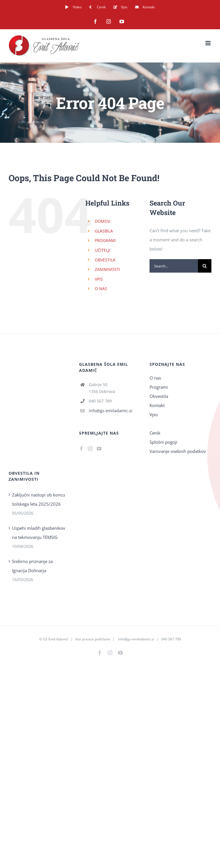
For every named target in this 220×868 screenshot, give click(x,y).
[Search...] (174, 266)
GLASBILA (104, 231)
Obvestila (159, 396)
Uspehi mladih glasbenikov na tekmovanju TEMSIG (39, 533)
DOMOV (102, 221)
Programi (159, 387)
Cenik (155, 433)
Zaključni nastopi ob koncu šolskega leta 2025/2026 (39, 499)
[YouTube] (99, 449)
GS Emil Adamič (56, 639)
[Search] (205, 266)
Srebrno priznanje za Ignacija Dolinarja (32, 566)
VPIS (99, 279)
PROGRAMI (105, 240)
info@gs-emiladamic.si (111, 411)
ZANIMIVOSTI (107, 269)
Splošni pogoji (163, 442)
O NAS (101, 289)
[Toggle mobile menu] (208, 43)
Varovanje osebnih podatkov (178, 451)
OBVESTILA (105, 260)
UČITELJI (103, 250)
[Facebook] (81, 449)
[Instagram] (90, 449)
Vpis (154, 415)
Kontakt (157, 405)
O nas (155, 378)
